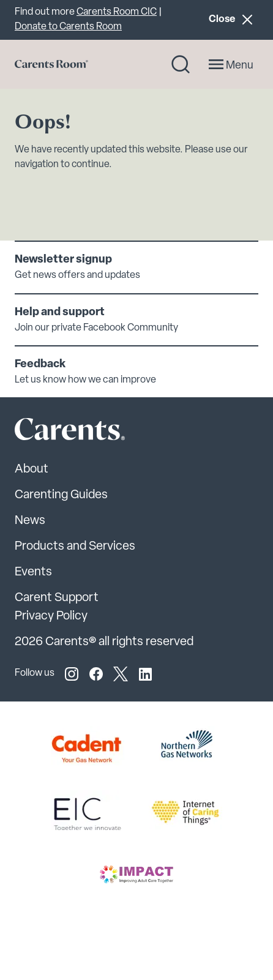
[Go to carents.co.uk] (51, 64)
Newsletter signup (63, 260)
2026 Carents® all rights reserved (104, 642)
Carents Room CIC (117, 12)
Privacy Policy (51, 616)
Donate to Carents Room (68, 27)
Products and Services (75, 547)
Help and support (60, 312)
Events (33, 572)
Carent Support (57, 598)
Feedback (40, 365)
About (32, 469)
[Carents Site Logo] (48, 432)
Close (233, 19)
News (30, 521)
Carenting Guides (61, 495)
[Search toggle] (181, 64)
